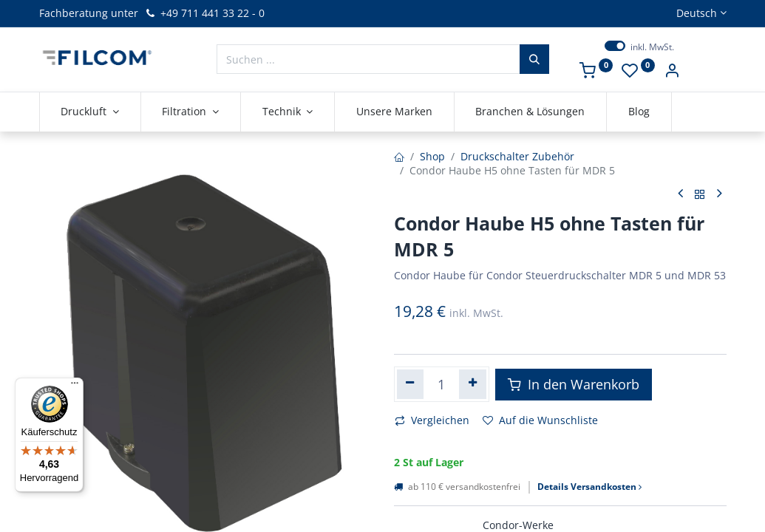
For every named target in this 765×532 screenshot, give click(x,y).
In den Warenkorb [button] (574, 384)
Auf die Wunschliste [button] (540, 420)
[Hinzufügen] (473, 384)
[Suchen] (534, 59)
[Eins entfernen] (411, 384)
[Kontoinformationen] (672, 72)
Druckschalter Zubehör (517, 156)
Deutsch (697, 13)
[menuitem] (394, 112)
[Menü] (75, 386)
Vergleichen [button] (432, 420)
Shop (432, 156)
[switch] (615, 46)
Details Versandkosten (589, 487)
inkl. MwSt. (652, 47)
